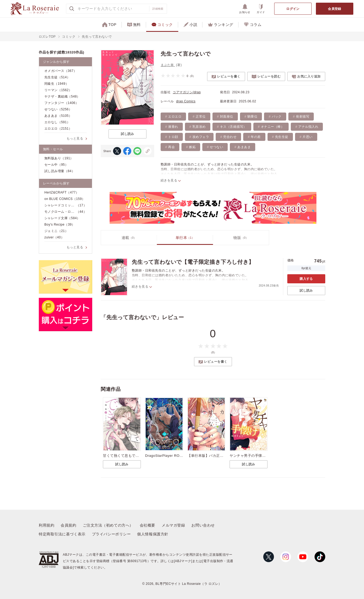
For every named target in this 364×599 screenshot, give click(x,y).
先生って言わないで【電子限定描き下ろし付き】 (193, 262)
